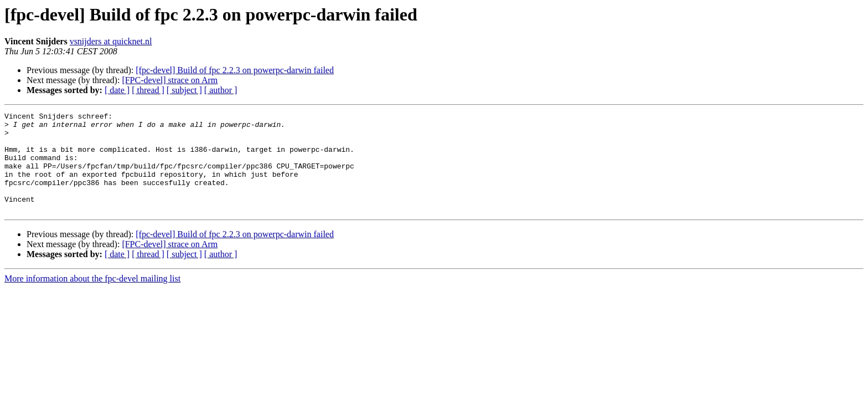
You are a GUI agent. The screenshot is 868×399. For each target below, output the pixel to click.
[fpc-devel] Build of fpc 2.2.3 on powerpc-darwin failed (235, 70)
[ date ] (117, 90)
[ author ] (221, 90)
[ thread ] (148, 90)
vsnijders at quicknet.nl (111, 41)
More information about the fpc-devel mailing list (92, 298)
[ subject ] (184, 90)
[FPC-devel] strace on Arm (170, 80)
